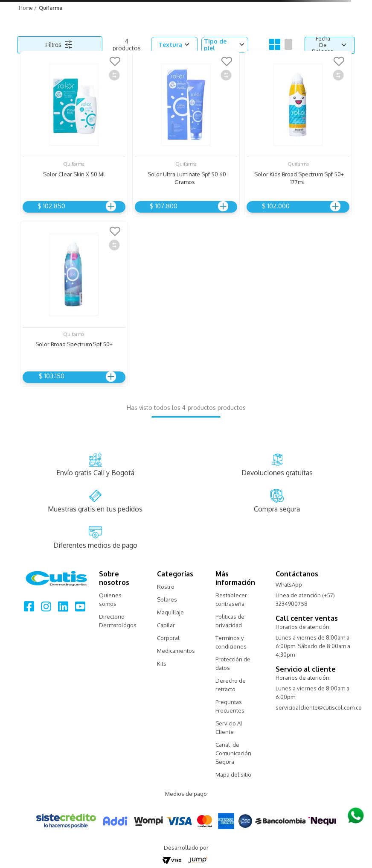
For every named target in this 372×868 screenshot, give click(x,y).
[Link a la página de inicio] (25, 8)
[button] (174, 45)
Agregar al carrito (110, 206)
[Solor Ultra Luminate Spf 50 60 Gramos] (186, 132)
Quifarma (51, 8)
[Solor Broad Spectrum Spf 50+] (74, 302)
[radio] (275, 45)
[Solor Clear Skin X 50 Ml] (74, 132)
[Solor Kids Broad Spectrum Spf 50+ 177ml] (298, 132)
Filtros (53, 45)
